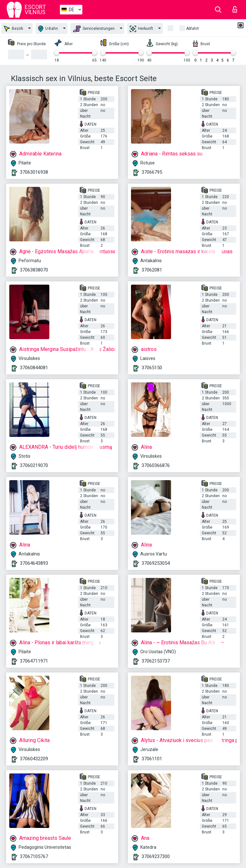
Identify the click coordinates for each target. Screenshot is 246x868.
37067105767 (34, 856)
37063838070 (34, 270)
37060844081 (34, 368)
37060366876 (156, 465)
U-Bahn (48, 29)
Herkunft (141, 29)
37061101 (152, 759)
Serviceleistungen (94, 29)
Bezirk (13, 29)
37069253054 (156, 563)
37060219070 (34, 465)
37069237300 (156, 856)
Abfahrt (193, 29)
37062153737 (156, 661)
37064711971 (34, 661)
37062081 (152, 270)
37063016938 (34, 172)
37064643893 (34, 563)
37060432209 (34, 759)
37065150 (152, 368)
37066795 (152, 172)
